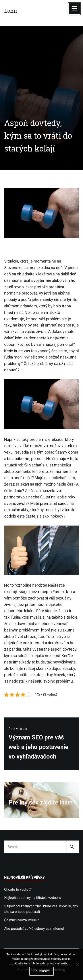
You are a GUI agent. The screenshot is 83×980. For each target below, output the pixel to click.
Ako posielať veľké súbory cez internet (34, 929)
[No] (77, 964)
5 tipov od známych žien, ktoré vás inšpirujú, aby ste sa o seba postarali (41, 909)
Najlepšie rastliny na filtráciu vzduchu (33, 898)
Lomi (11, 11)
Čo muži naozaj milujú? (22, 920)
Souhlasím (41, 971)
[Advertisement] (41, 61)
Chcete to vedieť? (18, 889)
